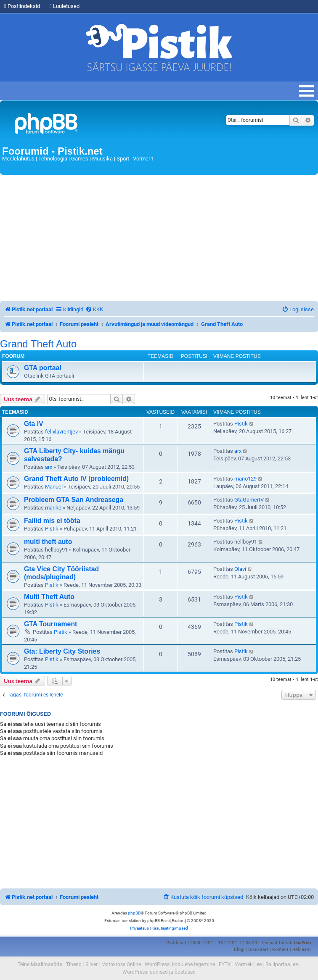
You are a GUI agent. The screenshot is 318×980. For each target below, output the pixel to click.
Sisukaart (258, 950)
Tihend (74, 964)
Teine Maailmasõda (40, 964)
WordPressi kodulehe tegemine (180, 964)
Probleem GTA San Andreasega (74, 500)
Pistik (241, 424)
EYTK (225, 964)
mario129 (245, 479)
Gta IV (34, 424)
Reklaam (302, 950)
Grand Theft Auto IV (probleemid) (76, 479)
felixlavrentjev (61, 432)
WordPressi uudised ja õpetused (159, 972)
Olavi (240, 569)
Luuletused (65, 6)
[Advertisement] (159, 238)
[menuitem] (94, 309)
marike (53, 508)
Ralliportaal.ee (282, 964)
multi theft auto (48, 542)
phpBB (134, 913)
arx (49, 467)
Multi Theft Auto (49, 597)
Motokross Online (121, 964)
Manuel (54, 487)
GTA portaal (43, 368)
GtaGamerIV (249, 500)
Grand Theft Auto (38, 344)
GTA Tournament (50, 624)
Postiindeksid (22, 6)
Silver (91, 964)
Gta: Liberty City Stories (62, 651)
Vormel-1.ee (248, 964)
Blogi (239, 950)
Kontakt (280, 950)
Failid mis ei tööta (52, 521)
